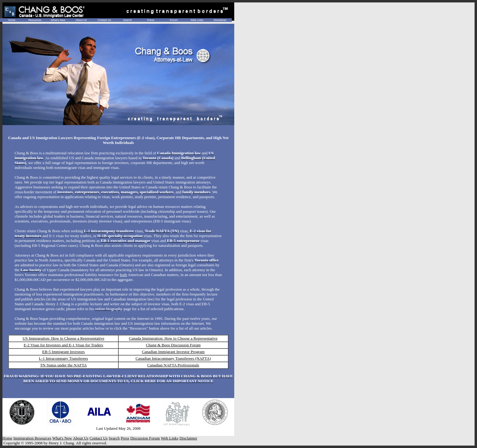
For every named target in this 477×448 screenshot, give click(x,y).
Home (12, 20)
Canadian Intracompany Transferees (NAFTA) (173, 358)
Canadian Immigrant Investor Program (173, 352)
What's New (58, 20)
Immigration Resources (32, 438)
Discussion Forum (145, 438)
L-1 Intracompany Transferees (63, 358)
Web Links (197, 20)
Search (128, 20)
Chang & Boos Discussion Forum (173, 345)
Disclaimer (220, 20)
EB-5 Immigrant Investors (64, 352)
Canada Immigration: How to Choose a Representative (173, 338)
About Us (81, 20)
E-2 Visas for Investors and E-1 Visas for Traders (63, 345)
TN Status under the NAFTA (64, 365)
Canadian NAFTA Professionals (173, 365)
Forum (174, 20)
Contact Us (104, 20)
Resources (35, 20)
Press (151, 20)
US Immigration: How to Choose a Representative (63, 338)
